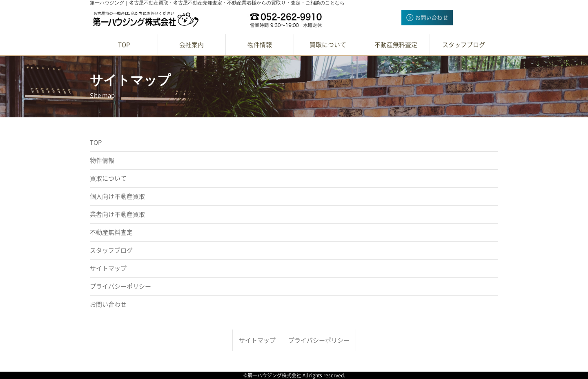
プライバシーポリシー (120, 286)
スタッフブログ (111, 250)
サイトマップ (108, 268)
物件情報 (102, 160)
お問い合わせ (108, 304)
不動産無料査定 (111, 232)
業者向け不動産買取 (117, 214)
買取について (108, 178)
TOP (96, 142)
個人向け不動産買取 (117, 196)
